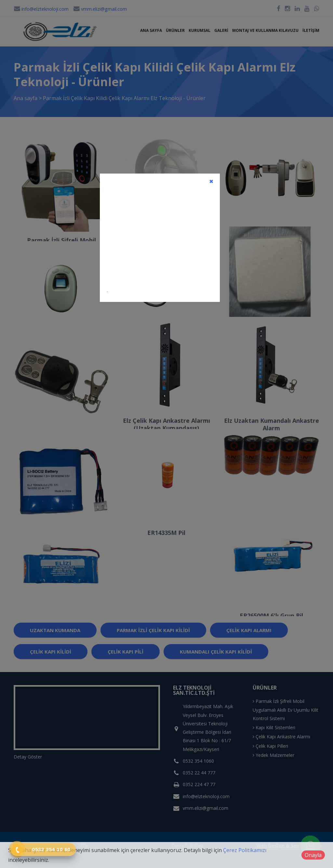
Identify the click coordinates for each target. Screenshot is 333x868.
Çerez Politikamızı (245, 850)
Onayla (313, 855)
